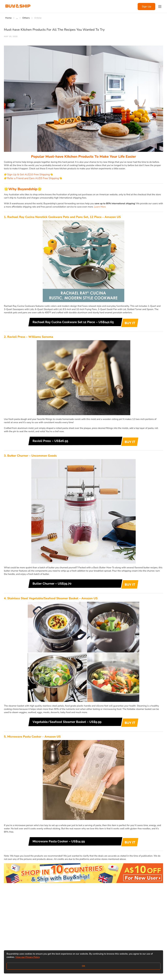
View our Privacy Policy (27, 957)
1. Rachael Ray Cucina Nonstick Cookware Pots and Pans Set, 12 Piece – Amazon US (62, 217)
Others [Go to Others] (26, 18)
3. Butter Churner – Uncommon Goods (30, 456)
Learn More (100, 207)
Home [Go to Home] (8, 18)
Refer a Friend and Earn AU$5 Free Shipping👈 (35, 178)
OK (83, 966)
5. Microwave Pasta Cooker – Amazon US (32, 737)
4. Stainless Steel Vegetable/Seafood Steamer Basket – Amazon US (51, 598)
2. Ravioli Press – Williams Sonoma (28, 337)
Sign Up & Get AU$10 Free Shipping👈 (30, 175)
